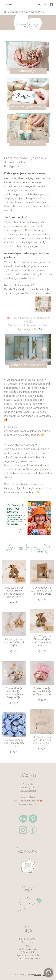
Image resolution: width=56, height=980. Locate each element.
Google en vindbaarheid (28, 959)
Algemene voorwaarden (28, 955)
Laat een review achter (26, 801)
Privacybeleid (28, 952)
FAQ (28, 945)
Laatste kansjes (28, 791)
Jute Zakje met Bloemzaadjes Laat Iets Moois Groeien (42, 641)
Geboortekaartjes (28, 804)
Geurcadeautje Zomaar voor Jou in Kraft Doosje (42, 591)
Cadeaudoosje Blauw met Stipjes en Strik (14, 743)
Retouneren (28, 942)
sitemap (38, 975)
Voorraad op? (28, 797)
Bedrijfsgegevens (28, 949)
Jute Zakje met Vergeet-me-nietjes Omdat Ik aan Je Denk (14, 592)
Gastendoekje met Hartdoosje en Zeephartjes (42, 691)
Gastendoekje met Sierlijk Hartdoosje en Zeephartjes (14, 693)
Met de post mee (28, 939)
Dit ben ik (28, 784)
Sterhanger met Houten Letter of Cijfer (14, 642)
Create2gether (28, 787)
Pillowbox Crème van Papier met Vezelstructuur (42, 740)
